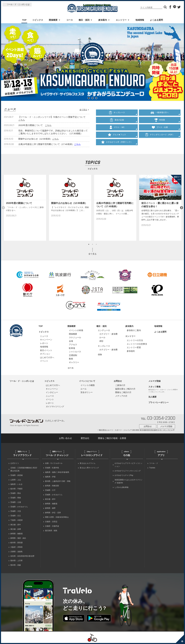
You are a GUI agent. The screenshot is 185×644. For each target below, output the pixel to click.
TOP (24, 20)
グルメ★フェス (117, 130)
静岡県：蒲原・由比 (18, 538)
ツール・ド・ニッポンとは (18, 4)
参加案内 (103, 20)
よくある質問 (156, 20)
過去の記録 (117, 118)
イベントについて (87, 381)
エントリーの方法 (135, 340)
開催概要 (53, 20)
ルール (102, 337)
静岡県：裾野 (50, 508)
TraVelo (152, 468)
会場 (71, 341)
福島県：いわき (16, 484)
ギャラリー (74, 362)
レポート (44, 343)
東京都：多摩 (16, 529)
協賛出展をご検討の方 (125, 389)
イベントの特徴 (76, 330)
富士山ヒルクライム (88, 463)
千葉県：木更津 (16, 520)
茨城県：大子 (50, 490)
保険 (100, 355)
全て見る (83, 110)
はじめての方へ (47, 357)
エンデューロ (104, 330)
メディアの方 (121, 396)
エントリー (121, 20)
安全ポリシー (87, 392)
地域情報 (140, 20)
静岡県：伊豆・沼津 (53, 513)
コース (70, 20)
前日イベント (46, 350)
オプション (45, 354)
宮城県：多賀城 (16, 475)
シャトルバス (75, 352)
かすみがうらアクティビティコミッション (128, 465)
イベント (44, 361)
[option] (25, 208)
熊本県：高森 (16, 565)
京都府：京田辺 (51, 522)
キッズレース (117, 112)
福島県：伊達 (50, 477)
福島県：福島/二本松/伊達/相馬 (57, 472)
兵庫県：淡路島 (16, 552)
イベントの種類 (88, 385)
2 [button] (92, 244)
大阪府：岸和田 (16, 547)
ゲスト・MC (117, 124)
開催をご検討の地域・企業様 (112, 438)
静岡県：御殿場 (16, 534)
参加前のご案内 (134, 330)
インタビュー (52, 392)
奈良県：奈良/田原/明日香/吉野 (22, 556)
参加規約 (131, 351)
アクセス (73, 345)
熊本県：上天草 (16, 561)
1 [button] (89, 244)
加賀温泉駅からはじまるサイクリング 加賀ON (128, 481)
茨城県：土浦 (16, 502)
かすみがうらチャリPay (124, 475)
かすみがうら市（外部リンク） (117, 136)
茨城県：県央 (16, 493)
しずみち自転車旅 (122, 487)
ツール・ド (154, 463)
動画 (71, 359)
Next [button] (182, 208)
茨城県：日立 (16, 516)
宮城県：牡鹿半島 (52, 468)
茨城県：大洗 (16, 511)
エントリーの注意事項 (137, 344)
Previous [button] (3, 208)
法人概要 (152, 397)
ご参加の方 (120, 385)
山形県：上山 (16, 480)
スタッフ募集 (155, 387)
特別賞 (160, 118)
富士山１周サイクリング (89, 468)
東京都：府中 (16, 525)
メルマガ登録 (155, 381)
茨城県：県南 (16, 498)
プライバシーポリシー (159, 402)
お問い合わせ (65, 438)
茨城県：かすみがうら (19, 507)
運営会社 (85, 438)
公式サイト (15, 463)
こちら (22, 120)
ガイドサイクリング (55, 407)
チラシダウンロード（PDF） (160, 130)
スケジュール (75, 337)
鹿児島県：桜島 (51, 531)
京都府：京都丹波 (52, 526)
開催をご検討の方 (123, 392)
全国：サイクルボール (54, 463)
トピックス (38, 20)
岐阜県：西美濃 (16, 543)
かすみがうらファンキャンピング (128, 471)
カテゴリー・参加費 (108, 334)
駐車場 (72, 348)
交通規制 (73, 355)
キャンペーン (46, 340)
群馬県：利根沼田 (52, 486)
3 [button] (96, 244)
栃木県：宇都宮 (16, 489)
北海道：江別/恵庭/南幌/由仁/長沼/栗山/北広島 (24, 469)
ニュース (44, 336)
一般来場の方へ (160, 112)
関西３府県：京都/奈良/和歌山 (57, 517)
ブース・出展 (160, 124)
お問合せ (118, 381)
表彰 (101, 341)
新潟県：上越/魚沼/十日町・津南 (58, 481)
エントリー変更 (134, 347)
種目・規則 (84, 20)
